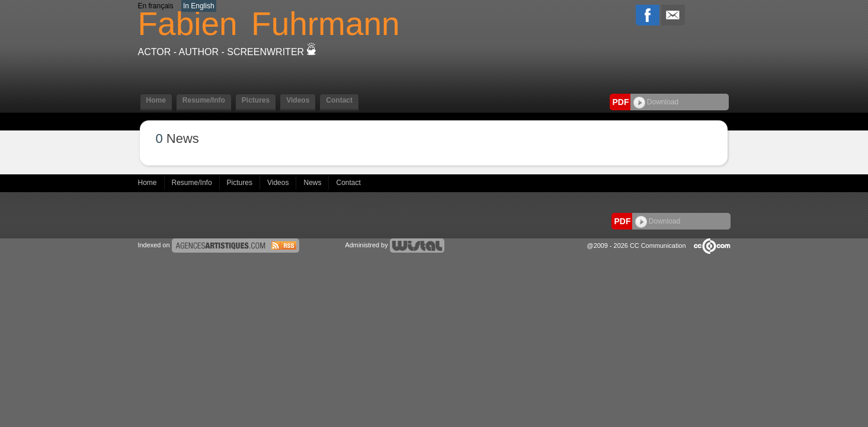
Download (656, 102)
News (313, 183)
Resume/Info (204, 100)
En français (156, 6)
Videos (298, 100)
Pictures (256, 100)
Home (156, 100)
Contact (339, 100)
